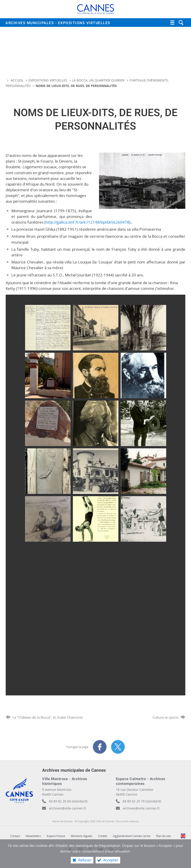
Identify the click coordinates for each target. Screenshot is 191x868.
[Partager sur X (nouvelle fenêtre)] (118, 747)
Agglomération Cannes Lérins (132, 836)
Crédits (103, 836)
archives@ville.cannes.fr (141, 808)
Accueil (18, 80)
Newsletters (33, 836)
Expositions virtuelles (48, 80)
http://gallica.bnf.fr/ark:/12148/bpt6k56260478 (87, 222)
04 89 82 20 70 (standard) (142, 801)
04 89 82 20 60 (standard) (68, 801)
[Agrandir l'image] (142, 180)
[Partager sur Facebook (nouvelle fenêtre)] (100, 747)
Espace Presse (56, 836)
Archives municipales (58, 23)
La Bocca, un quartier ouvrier (98, 80)
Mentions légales (82, 836)
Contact (15, 836)
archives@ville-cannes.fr (68, 808)
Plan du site (163, 836)
